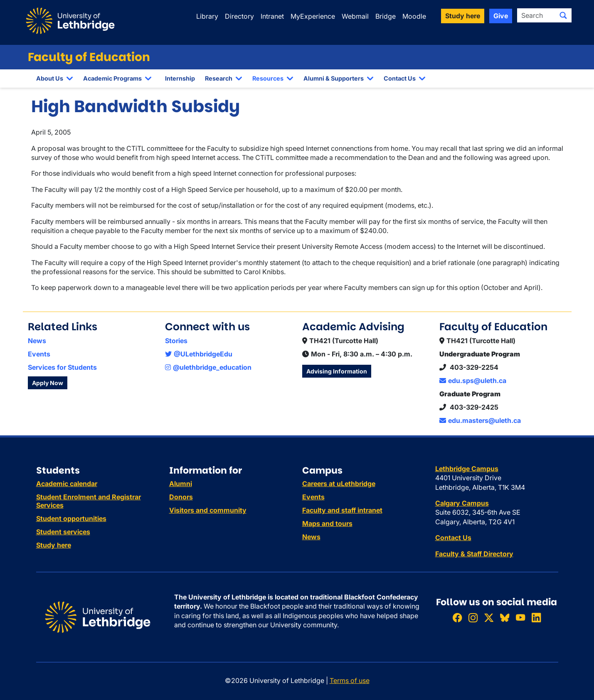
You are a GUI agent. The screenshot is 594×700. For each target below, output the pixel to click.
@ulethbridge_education (208, 367)
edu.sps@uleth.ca (473, 381)
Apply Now (48, 383)
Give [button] (501, 16)
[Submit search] (563, 15)
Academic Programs (112, 78)
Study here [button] (463, 16)
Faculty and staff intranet (342, 510)
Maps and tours (327, 523)
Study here (54, 545)
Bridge (386, 16)
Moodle (414, 16)
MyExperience (313, 16)
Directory (239, 16)
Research (219, 78)
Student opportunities (71, 518)
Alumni (181, 484)
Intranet (272, 16)
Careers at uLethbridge (339, 484)
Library (207, 16)
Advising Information (337, 371)
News (37, 341)
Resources (268, 78)
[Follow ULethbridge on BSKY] (505, 618)
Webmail (355, 16)
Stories (176, 341)
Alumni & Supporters (334, 78)
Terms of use (350, 680)
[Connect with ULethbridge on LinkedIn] (536, 618)
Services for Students (62, 367)
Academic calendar (67, 484)
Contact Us (400, 78)
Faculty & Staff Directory (474, 554)
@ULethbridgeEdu (199, 354)
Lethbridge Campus (467, 469)
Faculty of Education (89, 57)
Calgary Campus (462, 503)
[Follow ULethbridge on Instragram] (473, 618)
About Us (50, 78)
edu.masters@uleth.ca (480, 420)
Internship (180, 78)
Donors (181, 497)
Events (39, 354)
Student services (63, 532)
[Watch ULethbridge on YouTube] (520, 618)
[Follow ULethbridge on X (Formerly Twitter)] (489, 618)
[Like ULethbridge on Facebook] (457, 618)
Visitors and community (208, 510)
